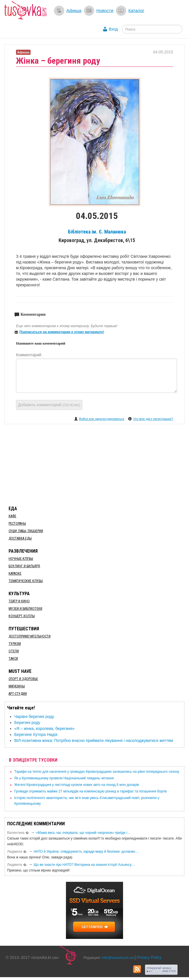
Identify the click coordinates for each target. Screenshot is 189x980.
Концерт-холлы (22, 616)
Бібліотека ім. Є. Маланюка (97, 232)
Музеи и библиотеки (25, 609)
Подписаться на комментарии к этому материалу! (62, 332)
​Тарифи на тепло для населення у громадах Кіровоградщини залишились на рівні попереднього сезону (97, 772)
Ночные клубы (21, 559)
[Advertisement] (94, 464)
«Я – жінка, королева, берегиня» (44, 729)
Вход (113, 29)
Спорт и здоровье (23, 679)
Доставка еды (20, 538)
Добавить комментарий (49, 405)
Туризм (15, 644)
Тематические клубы (26, 581)
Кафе (12, 516)
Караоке (15, 573)
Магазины (17, 686)
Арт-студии (18, 694)
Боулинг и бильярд (24, 566)
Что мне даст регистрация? (153, 419)
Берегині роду (27, 723)
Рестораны (17, 524)
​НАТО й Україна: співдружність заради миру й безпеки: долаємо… (86, 852)
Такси (13, 659)
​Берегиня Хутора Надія (36, 735)
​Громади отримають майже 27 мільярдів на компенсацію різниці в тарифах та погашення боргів (91, 791)
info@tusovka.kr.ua (118, 958)
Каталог (136, 10)
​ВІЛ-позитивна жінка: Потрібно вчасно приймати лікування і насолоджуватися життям (94, 740)
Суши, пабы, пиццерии (26, 531)
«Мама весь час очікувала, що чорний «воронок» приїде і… (83, 833)
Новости (105, 10)
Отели (14, 651)
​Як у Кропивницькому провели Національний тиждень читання (64, 778)
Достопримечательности (30, 636)
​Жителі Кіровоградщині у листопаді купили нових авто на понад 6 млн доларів (77, 785)
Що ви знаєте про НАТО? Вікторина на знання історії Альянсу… (84, 865)
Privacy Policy (149, 957)
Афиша (74, 10)
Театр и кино (19, 601)
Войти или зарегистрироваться (102, 419)
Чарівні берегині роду (34, 717)
